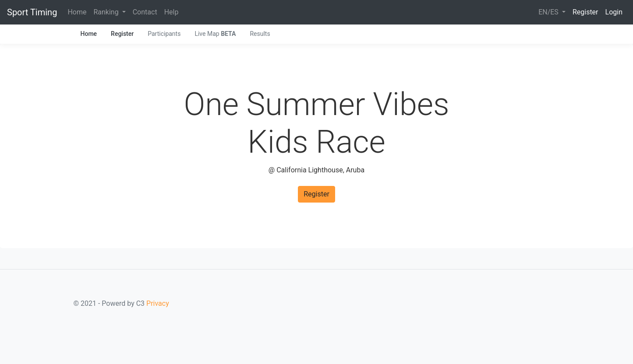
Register (585, 12)
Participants (164, 34)
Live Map (215, 34)
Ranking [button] (107, 12)
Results (260, 34)
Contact (145, 12)
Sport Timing (32, 12)
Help (172, 12)
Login (614, 12)
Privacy (158, 303)
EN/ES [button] (549, 12)
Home (77, 12)
